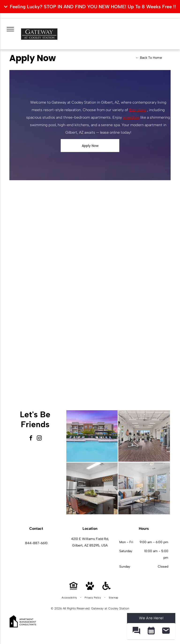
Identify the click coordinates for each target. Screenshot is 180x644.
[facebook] (31, 439)
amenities (131, 117)
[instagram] (39, 439)
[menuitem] (70, 598)
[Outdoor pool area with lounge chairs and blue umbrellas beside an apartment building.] (92, 436)
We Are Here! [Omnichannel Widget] (151, 618)
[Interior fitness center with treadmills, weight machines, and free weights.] (144, 436)
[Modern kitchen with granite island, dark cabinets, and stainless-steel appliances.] (92, 488)
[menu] (10, 29)
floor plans (138, 110)
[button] (136, 631)
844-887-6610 (36, 543)
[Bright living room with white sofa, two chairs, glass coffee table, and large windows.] (144, 488)
